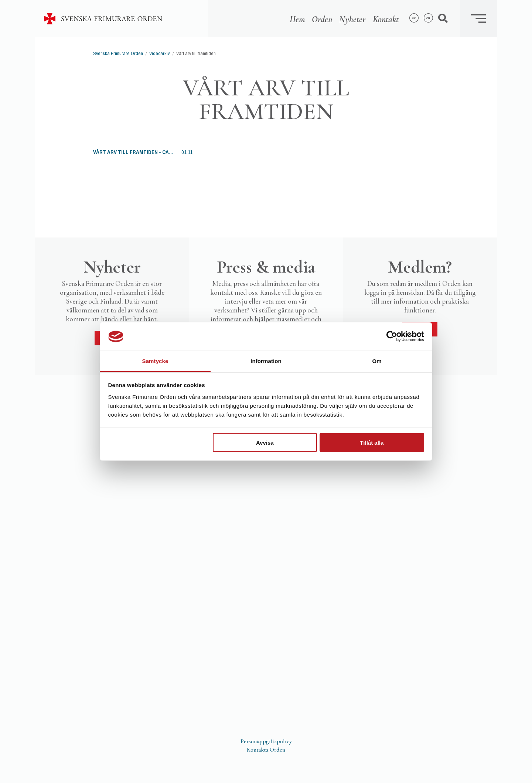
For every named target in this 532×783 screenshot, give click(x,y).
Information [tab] (266, 361)
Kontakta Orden (266, 750)
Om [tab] (377, 361)
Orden (322, 19)
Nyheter (352, 19)
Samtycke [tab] (155, 361)
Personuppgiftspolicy (266, 741)
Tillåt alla (372, 443)
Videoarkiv (159, 53)
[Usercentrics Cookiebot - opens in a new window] (392, 336)
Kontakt (386, 19)
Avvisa (265, 443)
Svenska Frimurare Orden (118, 53)
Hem (297, 19)
